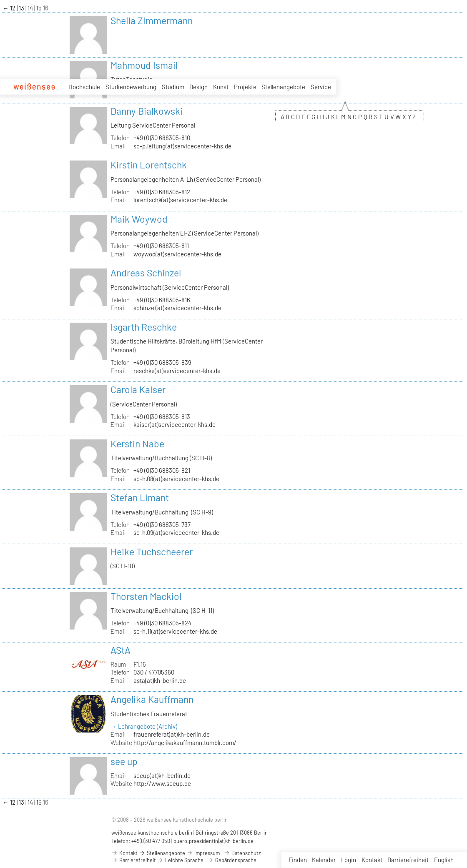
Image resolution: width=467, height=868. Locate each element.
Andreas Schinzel (146, 273)
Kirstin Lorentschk (149, 165)
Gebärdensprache (232, 860)
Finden (298, 860)
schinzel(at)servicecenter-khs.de (177, 308)
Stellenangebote (283, 87)
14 (31, 8)
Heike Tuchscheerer (152, 552)
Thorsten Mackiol (146, 596)
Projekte (245, 87)
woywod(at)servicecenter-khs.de (177, 254)
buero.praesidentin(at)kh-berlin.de (213, 841)
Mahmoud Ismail (144, 65)
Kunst (221, 87)
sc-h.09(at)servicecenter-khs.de (176, 532)
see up (124, 761)
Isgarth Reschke (144, 327)
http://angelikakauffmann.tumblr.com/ (185, 743)
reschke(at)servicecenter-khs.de (177, 371)
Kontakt (372, 860)
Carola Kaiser (138, 389)
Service (321, 87)
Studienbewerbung (131, 87)
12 (13, 8)
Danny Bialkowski (147, 111)
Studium (173, 87)
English (444, 860)
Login (349, 860)
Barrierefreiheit (408, 860)
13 (22, 8)
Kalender (324, 860)
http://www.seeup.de (162, 783)
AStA (121, 650)
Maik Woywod (139, 219)
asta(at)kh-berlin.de (160, 680)
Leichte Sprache (180, 860)
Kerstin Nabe (137, 444)
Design (198, 87)
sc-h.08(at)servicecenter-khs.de (176, 479)
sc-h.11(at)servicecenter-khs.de (175, 631)
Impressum (203, 853)
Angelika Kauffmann (152, 699)
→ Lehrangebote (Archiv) (144, 726)
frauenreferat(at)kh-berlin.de (172, 734)
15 (40, 8)
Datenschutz (242, 853)
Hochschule (84, 87)
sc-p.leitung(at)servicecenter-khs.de (182, 146)
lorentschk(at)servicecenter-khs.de (180, 200)
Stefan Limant (140, 497)
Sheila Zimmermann (152, 20)
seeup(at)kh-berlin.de (162, 775)
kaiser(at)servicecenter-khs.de (174, 424)
